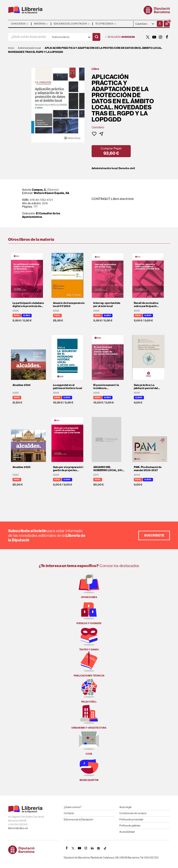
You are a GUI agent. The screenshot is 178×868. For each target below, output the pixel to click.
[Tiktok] (105, 848)
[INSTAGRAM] (161, 37)
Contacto (69, 813)
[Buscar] (96, 37)
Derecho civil (127, 168)
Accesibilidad (127, 832)
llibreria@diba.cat (18, 828)
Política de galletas (130, 825)
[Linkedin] (92, 848)
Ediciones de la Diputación (79, 819)
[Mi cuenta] (160, 24)
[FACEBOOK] (167, 37)
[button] (167, 24)
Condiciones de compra (133, 813)
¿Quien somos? (73, 807)
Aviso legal (126, 807)
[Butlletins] (99, 848)
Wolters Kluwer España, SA (51, 193)
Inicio (11, 48)
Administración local (105, 168)
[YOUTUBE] (154, 37)
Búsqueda (120, 37)
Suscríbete (154, 535)
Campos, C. (39, 190)
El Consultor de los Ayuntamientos (41, 215)
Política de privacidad (131, 819)
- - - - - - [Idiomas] (145, 24)
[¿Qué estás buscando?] (29, 37)
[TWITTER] (148, 37)
